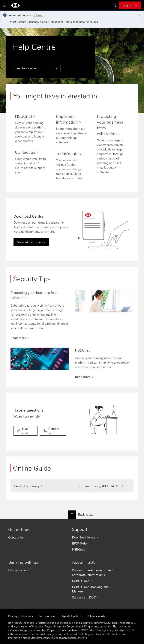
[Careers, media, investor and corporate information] (96, 573)
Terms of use (47, 616)
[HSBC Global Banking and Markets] (96, 589)
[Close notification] (139, 15)
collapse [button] (38, 15)
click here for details (85, 22)
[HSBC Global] (96, 581)
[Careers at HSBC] (96, 597)
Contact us (51, 431)
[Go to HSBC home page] (15, 5)
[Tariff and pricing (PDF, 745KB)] (103, 486)
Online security (96, 616)
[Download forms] (96, 537)
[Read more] (40, 338)
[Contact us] (33, 537)
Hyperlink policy (71, 616)
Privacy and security (21, 616)
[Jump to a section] (36, 68)
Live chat (23, 431)
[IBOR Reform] (96, 543)
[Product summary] (40, 486)
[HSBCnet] (96, 549)
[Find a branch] (33, 570)
